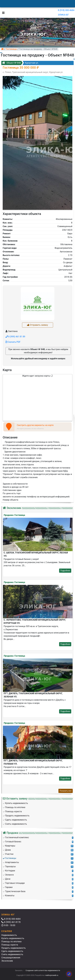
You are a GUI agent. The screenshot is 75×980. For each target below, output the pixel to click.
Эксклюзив (7, 961)
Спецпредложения (11, 958)
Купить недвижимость (13, 938)
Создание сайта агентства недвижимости (43, 970)
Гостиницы (11, 49)
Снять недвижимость (12, 954)
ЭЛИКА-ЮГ (63, 15)
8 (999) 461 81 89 (15, 337)
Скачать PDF (13, 342)
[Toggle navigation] (3, 13)
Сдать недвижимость (12, 951)
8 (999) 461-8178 (11, 922)
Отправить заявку (37, 325)
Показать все (66, 791)
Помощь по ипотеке (11, 942)
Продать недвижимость (14, 948)
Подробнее (65, 571)
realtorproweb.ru (52, 975)
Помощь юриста (10, 945)
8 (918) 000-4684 (66, 10)
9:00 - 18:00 (8, 925)
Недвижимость (9, 935)
